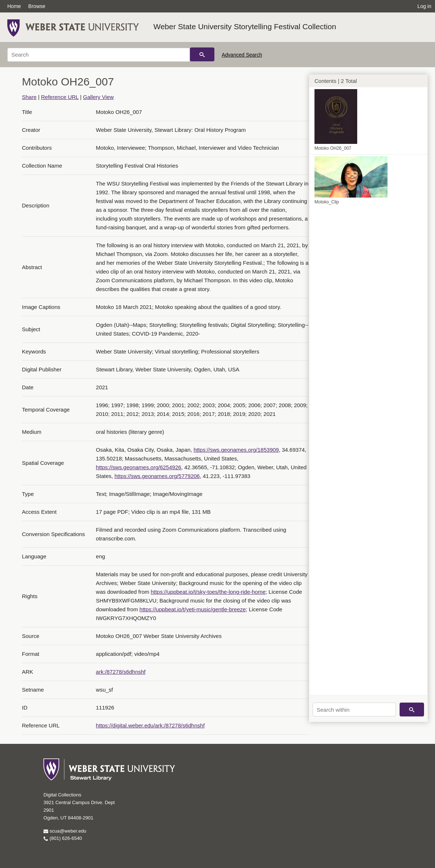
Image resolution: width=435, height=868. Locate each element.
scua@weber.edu (65, 831)
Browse (37, 6)
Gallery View (98, 97)
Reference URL (60, 97)
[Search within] (354, 710)
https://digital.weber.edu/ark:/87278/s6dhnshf (150, 725)
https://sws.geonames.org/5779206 (157, 476)
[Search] (99, 55)
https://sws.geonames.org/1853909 (236, 450)
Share (29, 97)
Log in (424, 6)
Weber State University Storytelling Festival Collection (245, 26)
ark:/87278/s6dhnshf (121, 672)
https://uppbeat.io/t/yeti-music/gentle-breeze (193, 609)
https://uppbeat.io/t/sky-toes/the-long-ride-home (208, 592)
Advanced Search (242, 55)
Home (14, 6)
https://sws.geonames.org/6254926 (139, 467)
